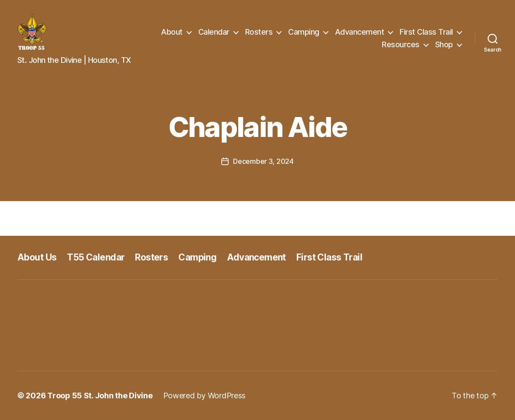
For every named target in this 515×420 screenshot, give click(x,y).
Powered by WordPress (205, 396)
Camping (304, 32)
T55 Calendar (96, 257)
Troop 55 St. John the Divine (100, 396)
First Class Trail (426, 32)
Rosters (259, 32)
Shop (444, 44)
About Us (37, 257)
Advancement (360, 32)
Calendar (214, 32)
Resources (401, 44)
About (172, 32)
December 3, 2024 (263, 161)
